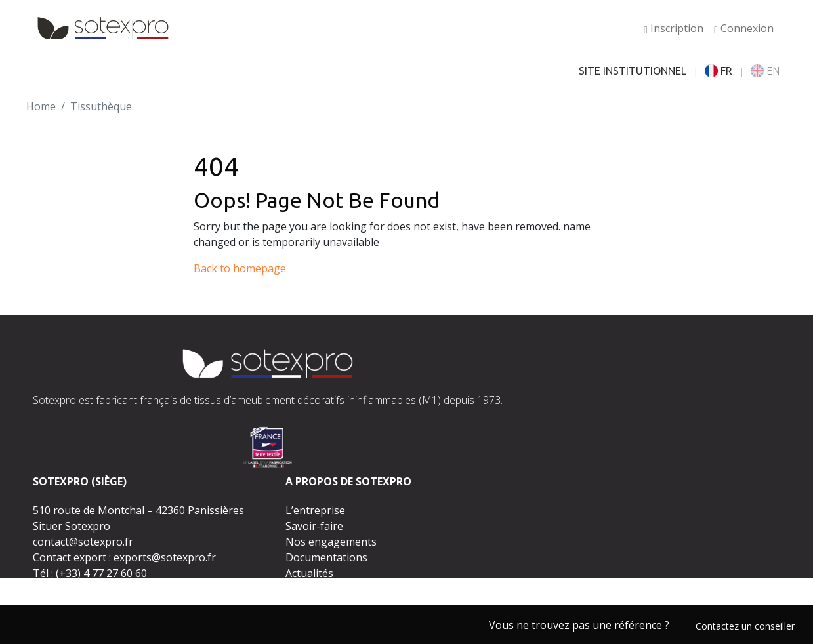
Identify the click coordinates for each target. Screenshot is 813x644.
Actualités (309, 573)
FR (719, 71)
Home (41, 106)
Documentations (326, 557)
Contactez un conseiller (745, 626)
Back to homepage (240, 268)
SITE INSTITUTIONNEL (633, 71)
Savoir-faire (314, 526)
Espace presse (321, 589)
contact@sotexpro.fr (83, 542)
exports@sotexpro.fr (165, 557)
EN (765, 71)
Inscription (674, 28)
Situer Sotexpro (72, 526)
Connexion (744, 28)
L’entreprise (315, 510)
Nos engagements (331, 542)
